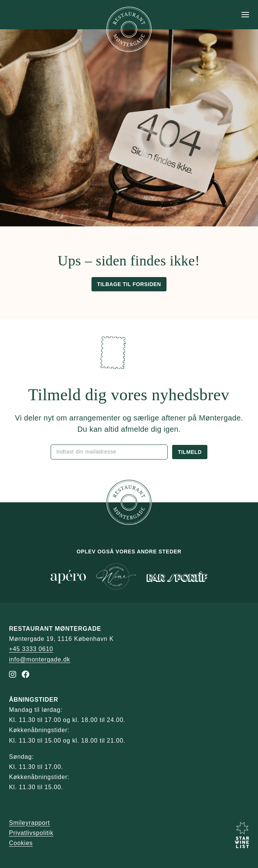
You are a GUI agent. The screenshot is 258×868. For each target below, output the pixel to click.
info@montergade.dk (40, 659)
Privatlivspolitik (31, 833)
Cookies (21, 843)
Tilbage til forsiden (129, 284)
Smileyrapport (29, 823)
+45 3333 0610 (31, 649)
